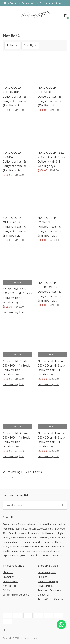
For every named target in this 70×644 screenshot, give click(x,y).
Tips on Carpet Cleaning (51, 599)
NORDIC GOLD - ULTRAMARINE (13, 90)
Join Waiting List (13, 312)
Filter (11, 45)
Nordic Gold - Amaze (16, 433)
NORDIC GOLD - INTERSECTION (48, 285)
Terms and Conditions (50, 590)
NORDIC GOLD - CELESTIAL (48, 90)
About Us (8, 572)
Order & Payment (47, 572)
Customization (11, 581)
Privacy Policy (45, 586)
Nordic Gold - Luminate (53, 433)
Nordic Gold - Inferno (51, 361)
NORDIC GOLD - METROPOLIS (13, 220)
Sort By (29, 45)
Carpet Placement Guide (16, 595)
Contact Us (44, 595)
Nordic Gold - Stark (15, 361)
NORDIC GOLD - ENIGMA (13, 155)
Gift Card (8, 590)
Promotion (9, 577)
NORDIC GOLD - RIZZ (51, 153)
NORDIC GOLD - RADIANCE (48, 220)
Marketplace (10, 586)
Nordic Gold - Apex (14, 289)
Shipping (43, 577)
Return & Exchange (48, 581)
